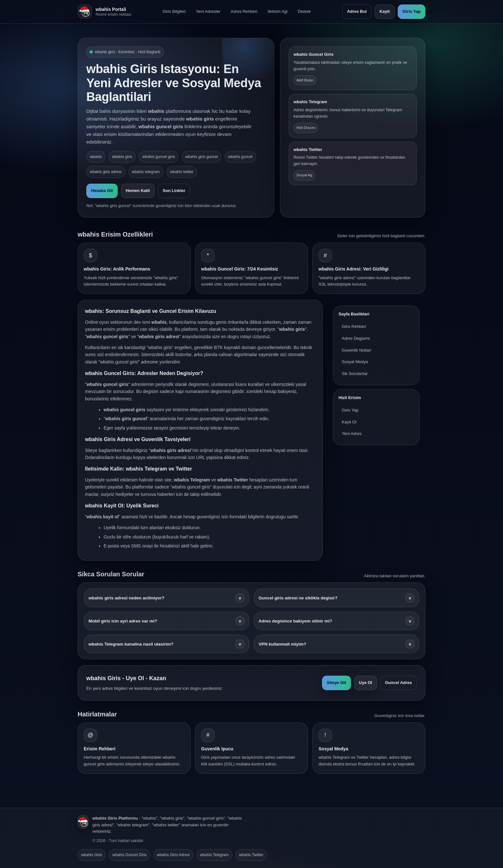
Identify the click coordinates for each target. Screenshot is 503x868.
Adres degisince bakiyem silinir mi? (337, 621)
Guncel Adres (398, 683)
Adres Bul (357, 11)
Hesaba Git (102, 191)
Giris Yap (412, 11)
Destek (304, 11)
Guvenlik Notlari (356, 350)
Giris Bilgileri (174, 11)
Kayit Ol (349, 422)
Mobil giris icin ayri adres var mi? (166, 621)
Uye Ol (366, 683)
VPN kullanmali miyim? (337, 644)
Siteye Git (337, 683)
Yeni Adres (352, 434)
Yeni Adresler (208, 11)
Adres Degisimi (356, 338)
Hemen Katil (138, 191)
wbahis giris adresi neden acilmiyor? (166, 598)
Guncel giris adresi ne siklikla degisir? (337, 598)
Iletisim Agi (277, 11)
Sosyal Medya (355, 362)
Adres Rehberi (244, 11)
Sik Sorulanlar (355, 374)
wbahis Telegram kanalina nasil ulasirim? (166, 644)
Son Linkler (174, 191)
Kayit (385, 11)
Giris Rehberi (354, 326)
